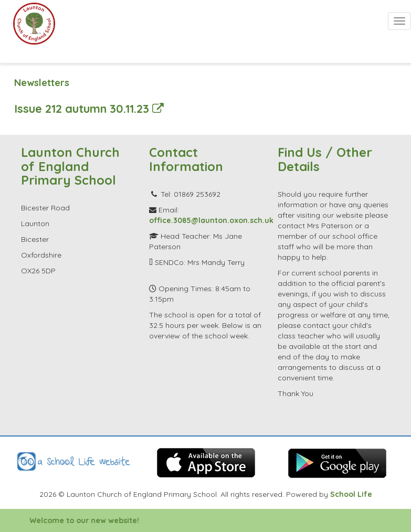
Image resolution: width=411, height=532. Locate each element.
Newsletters (42, 83)
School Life (351, 494)
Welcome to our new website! (91, 520)
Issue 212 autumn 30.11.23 (89, 108)
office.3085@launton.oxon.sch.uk (211, 220)
